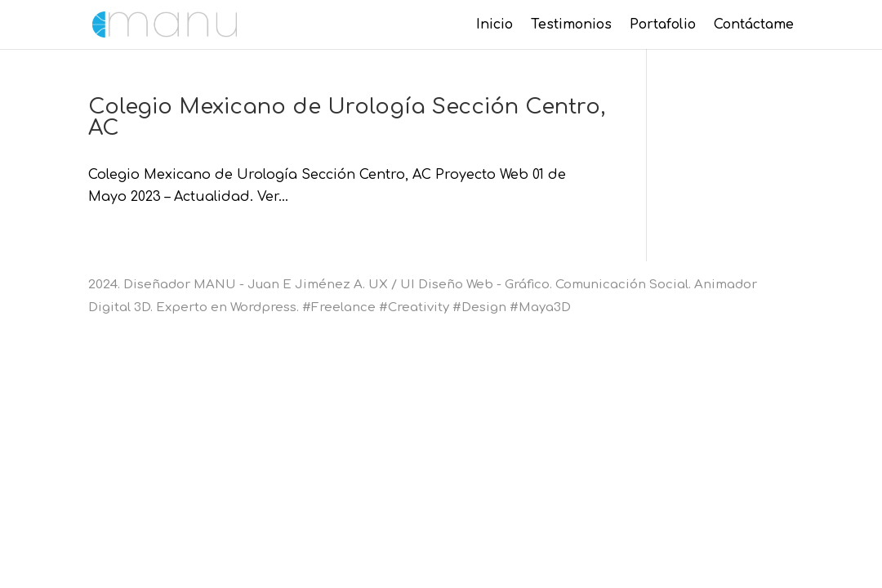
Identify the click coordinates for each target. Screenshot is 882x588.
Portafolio (663, 25)
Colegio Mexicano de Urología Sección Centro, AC (347, 117)
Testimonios (571, 25)
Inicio (494, 25)
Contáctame (754, 25)
